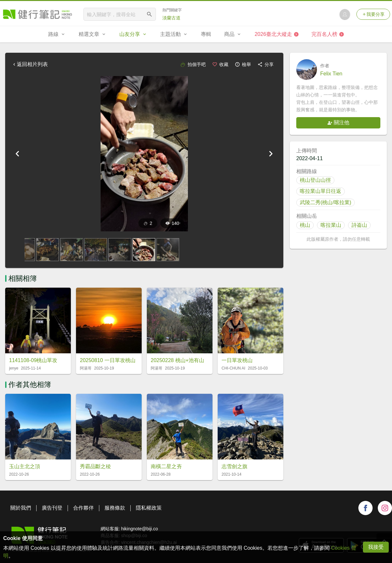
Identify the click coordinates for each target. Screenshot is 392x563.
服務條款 (115, 508)
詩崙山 (359, 225)
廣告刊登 (52, 508)
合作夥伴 (83, 508)
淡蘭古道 (171, 18)
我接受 (376, 547)
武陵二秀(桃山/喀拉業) (326, 202)
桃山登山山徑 (315, 180)
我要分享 (373, 14)
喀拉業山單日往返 (321, 191)
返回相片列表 (30, 64)
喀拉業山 (331, 225)
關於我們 (21, 508)
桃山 (305, 225)
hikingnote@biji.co (139, 529)
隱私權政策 (149, 508)
